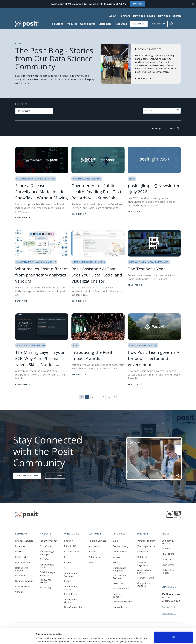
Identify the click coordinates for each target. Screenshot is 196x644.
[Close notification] (193, 4)
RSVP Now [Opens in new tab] (137, 4)
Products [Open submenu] (72, 24)
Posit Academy (23, 586)
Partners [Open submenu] (125, 16)
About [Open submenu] (113, 16)
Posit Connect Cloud (47, 566)
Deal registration (146, 546)
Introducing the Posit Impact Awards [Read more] (92, 355)
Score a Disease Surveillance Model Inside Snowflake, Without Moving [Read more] (42, 192)
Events (116, 562)
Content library (121, 546)
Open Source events (71, 588)
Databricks (143, 557)
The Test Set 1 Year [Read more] (146, 269)
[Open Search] (171, 24)
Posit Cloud (45, 559)
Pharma (19, 552)
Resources (119, 534)
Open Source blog (73, 607)
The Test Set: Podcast (120, 577)
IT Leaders (21, 576)
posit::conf (118, 583)
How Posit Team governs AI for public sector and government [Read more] (154, 358)
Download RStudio (144, 16)
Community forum (122, 602)
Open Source (71, 534)
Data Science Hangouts (119, 569)
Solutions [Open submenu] (58, 24)
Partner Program (146, 541)
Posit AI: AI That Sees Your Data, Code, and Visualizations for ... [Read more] (97, 275)
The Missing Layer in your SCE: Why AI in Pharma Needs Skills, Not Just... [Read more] (40, 358)
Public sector (22, 557)
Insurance (20, 546)
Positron (69, 541)
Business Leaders (24, 581)
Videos (116, 557)
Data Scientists (23, 562)
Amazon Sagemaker (143, 564)
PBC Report (168, 554)
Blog (115, 541)
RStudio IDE (70, 546)
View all (19, 592)
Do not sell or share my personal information (173, 635)
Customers (95, 534)
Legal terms (168, 565)
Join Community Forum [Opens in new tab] (27, 476)
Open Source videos (71, 601)
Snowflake (143, 552)
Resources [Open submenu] (121, 24)
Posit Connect (47, 546)
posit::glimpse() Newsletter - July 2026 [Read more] (154, 189)
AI (65, 568)
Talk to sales (55, 476)
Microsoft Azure (146, 578)
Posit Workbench (48, 541)
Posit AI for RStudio (45, 581)
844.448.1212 (168, 607)
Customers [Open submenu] (105, 24)
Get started (139, 24)
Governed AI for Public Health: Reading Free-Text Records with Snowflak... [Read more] (96, 192)
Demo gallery (158, 24)
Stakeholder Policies (168, 571)
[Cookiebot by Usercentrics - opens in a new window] (18, 639)
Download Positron (169, 16)
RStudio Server (72, 552)
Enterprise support (118, 595)
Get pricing (45, 587)
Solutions (21, 534)
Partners (143, 534)
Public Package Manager (47, 574)
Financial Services (24, 541)
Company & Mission (168, 542)
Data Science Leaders (22, 569)
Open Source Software (71, 575)
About (166, 534)
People (68, 581)
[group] (34, 111)
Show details (42, 638)
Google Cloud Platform (144, 584)
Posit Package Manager (47, 553)
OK (173, 623)
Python (68, 562)
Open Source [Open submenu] (88, 24)
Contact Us (169, 587)
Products (45, 534)
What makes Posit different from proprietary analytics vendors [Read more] (42, 275)
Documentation (121, 589)
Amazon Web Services (144, 571)
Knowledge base (121, 607)
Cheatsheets (71, 594)
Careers (166, 548)
